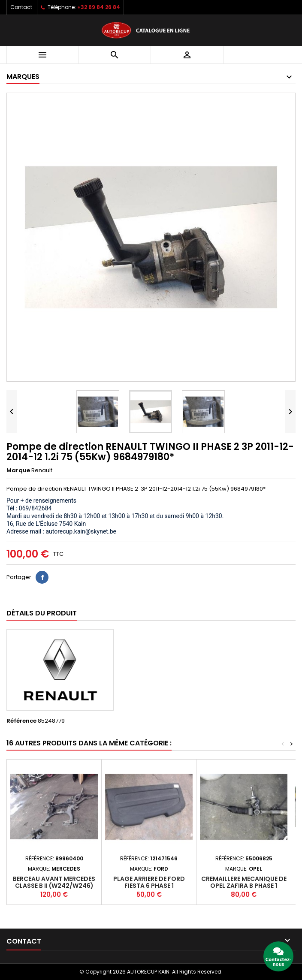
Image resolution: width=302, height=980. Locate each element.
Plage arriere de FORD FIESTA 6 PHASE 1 (149, 882)
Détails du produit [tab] (42, 613)
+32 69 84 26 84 (99, 7)
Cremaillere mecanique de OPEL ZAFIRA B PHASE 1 (244, 882)
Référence (21, 721)
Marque (18, 470)
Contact (21, 7)
